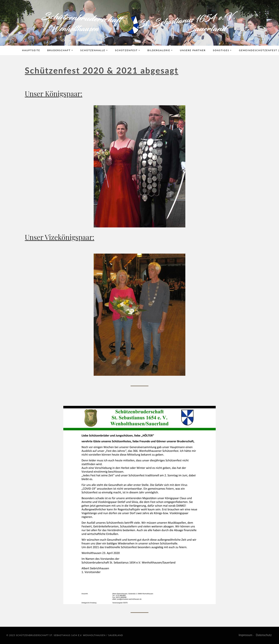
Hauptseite (31, 50)
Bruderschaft (60, 50)
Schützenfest (128, 50)
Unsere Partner (193, 50)
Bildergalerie (160, 50)
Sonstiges (222, 50)
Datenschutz (264, 635)
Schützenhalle (94, 50)
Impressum (246, 635)
